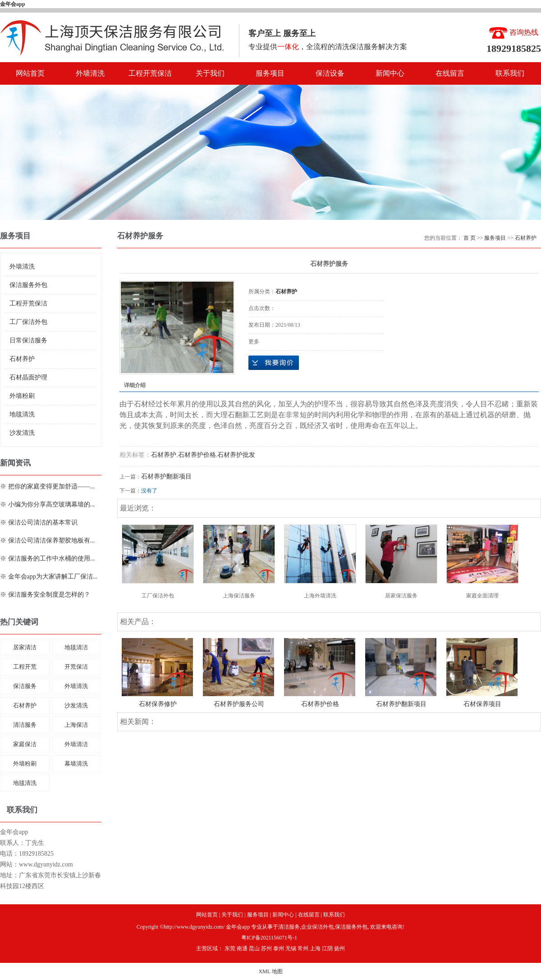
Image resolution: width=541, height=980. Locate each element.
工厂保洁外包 (28, 322)
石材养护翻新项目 (166, 476)
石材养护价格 (197, 455)
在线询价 (274, 363)
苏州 (266, 948)
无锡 (291, 948)
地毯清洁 (76, 647)
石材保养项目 (482, 704)
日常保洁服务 (28, 340)
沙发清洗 (22, 433)
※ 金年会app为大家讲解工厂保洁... (49, 577)
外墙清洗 (90, 73)
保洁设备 (330, 73)
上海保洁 (76, 725)
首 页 (470, 238)
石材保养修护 (158, 704)
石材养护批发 (236, 455)
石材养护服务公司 (239, 704)
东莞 (230, 948)
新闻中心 (390, 73)
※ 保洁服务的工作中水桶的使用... (47, 558)
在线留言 (450, 73)
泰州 (279, 948)
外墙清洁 (76, 744)
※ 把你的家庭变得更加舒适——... (47, 486)
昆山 (254, 948)
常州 (303, 948)
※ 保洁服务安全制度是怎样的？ (45, 595)
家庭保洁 (25, 744)
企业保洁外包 (317, 927)
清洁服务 (25, 725)
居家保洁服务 (401, 596)
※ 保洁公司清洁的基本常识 (39, 522)
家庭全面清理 (482, 596)
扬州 (339, 948)
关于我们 (210, 73)
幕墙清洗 (76, 763)
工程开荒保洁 (150, 73)
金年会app (12, 4)
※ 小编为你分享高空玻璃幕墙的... (47, 504)
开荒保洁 (76, 667)
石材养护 (22, 359)
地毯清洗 (22, 414)
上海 (315, 948)
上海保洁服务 (239, 596)
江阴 (327, 948)
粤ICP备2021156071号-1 (269, 938)
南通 (242, 948)
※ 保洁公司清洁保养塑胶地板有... (47, 540)
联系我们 (510, 73)
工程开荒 (25, 667)
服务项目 (270, 73)
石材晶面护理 (28, 377)
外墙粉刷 (22, 396)
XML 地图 (270, 971)
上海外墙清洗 (320, 596)
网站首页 (30, 73)
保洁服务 (25, 686)
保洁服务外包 (28, 285)
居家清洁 (25, 647)
